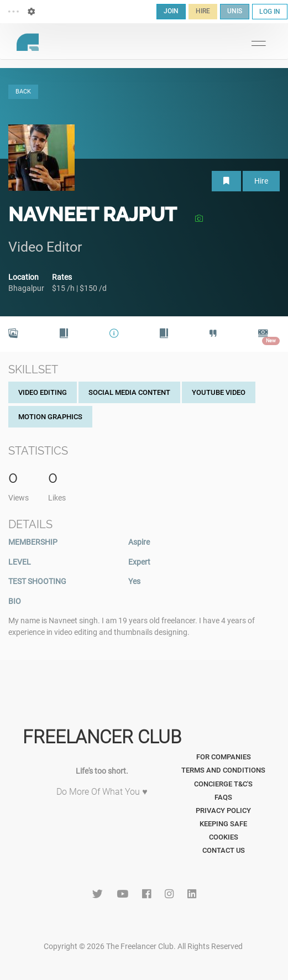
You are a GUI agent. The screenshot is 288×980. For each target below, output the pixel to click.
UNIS (235, 11)
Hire (261, 181)
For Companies (224, 757)
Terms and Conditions (223, 770)
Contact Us (224, 850)
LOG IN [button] (270, 12)
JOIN (171, 11)
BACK (23, 92)
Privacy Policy (223, 810)
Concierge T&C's (223, 784)
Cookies (224, 837)
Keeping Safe (223, 824)
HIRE (203, 11)
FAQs (223, 797)
